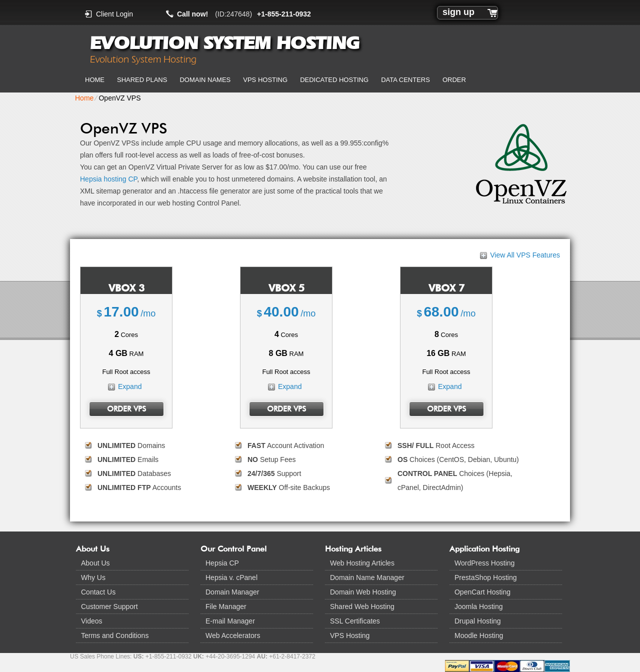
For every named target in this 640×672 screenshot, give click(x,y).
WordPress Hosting (484, 563)
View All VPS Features (525, 255)
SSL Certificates (355, 621)
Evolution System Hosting (224, 43)
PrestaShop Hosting (486, 577)
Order (454, 80)
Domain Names (205, 80)
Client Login (114, 14)
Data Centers (405, 80)
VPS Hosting (265, 80)
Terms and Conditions (115, 635)
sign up (458, 12)
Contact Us (98, 592)
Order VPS (126, 409)
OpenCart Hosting (482, 592)
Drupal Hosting (478, 621)
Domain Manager (232, 592)
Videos (92, 621)
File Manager (226, 606)
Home (95, 80)
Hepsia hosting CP (108, 179)
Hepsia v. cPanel (231, 577)
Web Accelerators (233, 635)
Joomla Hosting (479, 606)
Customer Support (109, 606)
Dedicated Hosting (334, 80)
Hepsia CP (222, 563)
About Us (95, 563)
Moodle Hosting (479, 635)
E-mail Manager (230, 621)
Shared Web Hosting (362, 606)
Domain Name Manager (367, 577)
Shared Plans (142, 80)
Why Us (93, 577)
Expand (130, 386)
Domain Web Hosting (363, 592)
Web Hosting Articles (362, 563)
